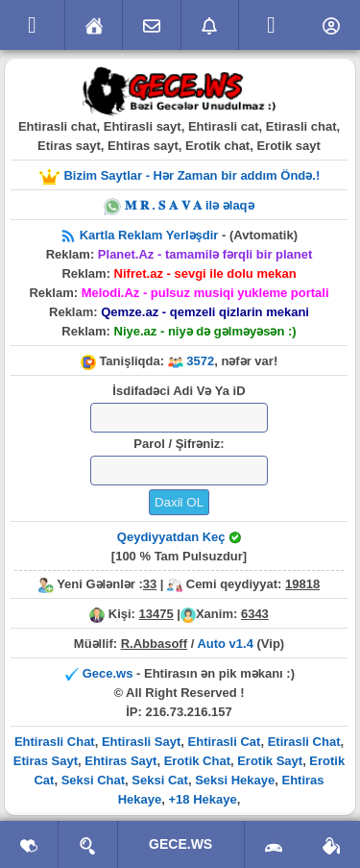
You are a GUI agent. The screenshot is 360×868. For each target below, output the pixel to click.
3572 (200, 361)
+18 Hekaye (202, 799)
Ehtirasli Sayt (141, 742)
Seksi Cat (160, 780)
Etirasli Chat (304, 742)
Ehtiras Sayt (120, 761)
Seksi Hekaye (235, 780)
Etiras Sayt (46, 761)
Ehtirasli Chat (55, 742)
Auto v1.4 (225, 644)
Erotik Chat (197, 761)
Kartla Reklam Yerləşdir (151, 235)
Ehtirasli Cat (225, 742)
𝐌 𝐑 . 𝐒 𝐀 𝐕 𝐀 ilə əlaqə (179, 205)
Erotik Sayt (270, 761)
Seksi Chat (93, 780)
